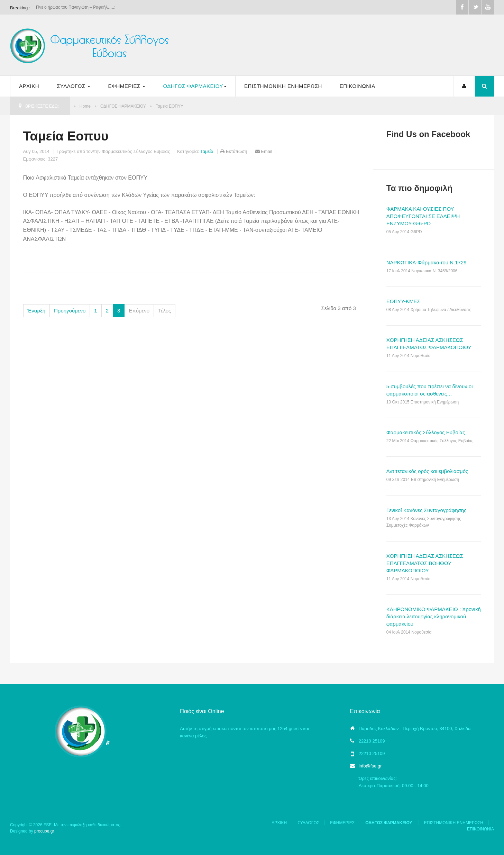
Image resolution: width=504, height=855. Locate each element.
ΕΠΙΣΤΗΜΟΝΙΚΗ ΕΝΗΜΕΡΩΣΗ (283, 86)
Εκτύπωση (234, 151)
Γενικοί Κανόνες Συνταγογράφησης (427, 510)
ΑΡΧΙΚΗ (29, 86)
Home (85, 106)
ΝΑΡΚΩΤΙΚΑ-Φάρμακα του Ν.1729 (427, 262)
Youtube (488, 7)
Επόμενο (139, 311)
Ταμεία (207, 151)
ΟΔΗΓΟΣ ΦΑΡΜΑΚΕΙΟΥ (195, 86)
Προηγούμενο (70, 311)
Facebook (462, 7)
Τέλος (164, 311)
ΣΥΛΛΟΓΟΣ (74, 86)
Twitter (475, 7)
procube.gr (44, 831)
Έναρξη (37, 311)
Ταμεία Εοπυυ (66, 136)
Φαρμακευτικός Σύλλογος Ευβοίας (426, 432)
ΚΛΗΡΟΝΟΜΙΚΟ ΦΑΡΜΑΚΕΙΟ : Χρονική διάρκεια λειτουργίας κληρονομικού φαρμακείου (434, 616)
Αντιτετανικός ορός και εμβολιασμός (427, 471)
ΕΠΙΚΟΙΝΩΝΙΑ (358, 86)
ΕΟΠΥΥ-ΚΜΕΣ (403, 301)
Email (264, 151)
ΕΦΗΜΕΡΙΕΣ (127, 86)
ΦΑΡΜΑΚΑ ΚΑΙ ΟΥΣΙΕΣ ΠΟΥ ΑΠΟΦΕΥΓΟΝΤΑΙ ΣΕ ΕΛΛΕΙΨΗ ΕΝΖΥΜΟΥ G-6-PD (423, 216)
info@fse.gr (370, 766)
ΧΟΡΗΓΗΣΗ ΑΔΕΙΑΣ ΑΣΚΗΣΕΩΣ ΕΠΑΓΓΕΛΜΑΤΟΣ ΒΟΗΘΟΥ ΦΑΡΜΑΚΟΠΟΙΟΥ (425, 563)
